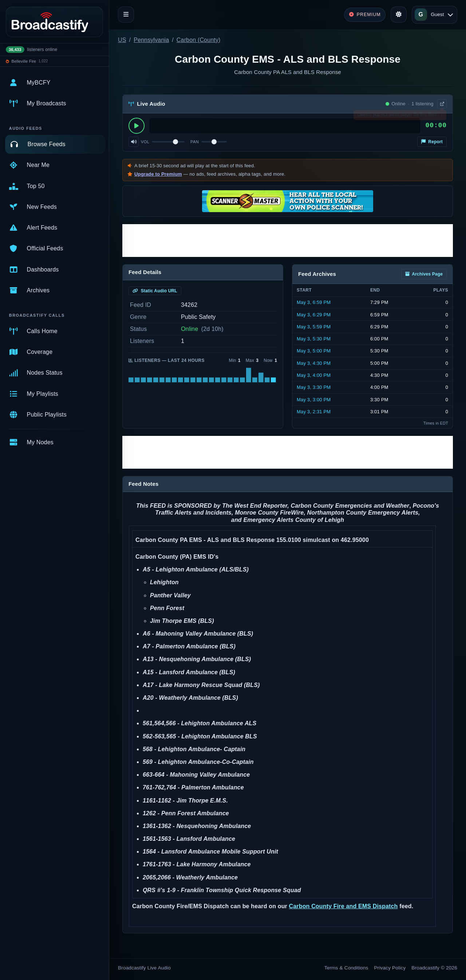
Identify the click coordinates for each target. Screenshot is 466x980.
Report (432, 142)
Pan (195, 142)
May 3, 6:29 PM (314, 315)
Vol (145, 142)
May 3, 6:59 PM (314, 302)
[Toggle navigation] (126, 15)
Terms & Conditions (346, 968)
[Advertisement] (288, 241)
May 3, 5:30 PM (314, 339)
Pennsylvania (151, 40)
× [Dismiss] (441, 116)
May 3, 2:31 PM (314, 412)
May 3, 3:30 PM (314, 387)
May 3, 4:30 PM (314, 363)
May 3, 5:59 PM (314, 327)
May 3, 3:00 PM (314, 400)
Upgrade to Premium (158, 174)
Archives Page (424, 274)
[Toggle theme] (399, 15)
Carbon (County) (199, 40)
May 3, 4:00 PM (314, 375)
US (122, 40)
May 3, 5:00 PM (314, 351)
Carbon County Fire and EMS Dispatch (343, 906)
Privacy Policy (390, 968)
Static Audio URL (155, 291)
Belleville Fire (24, 61)
